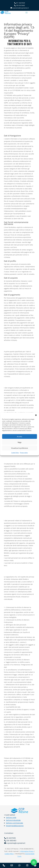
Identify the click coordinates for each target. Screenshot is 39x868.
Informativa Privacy (27, 851)
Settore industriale (13, 820)
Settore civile (11, 818)
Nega (19, 442)
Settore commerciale (14, 823)
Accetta (19, 437)
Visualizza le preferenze (19, 448)
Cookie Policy (15, 453)
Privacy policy (24, 453)
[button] (36, 415)
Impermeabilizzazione (15, 826)
